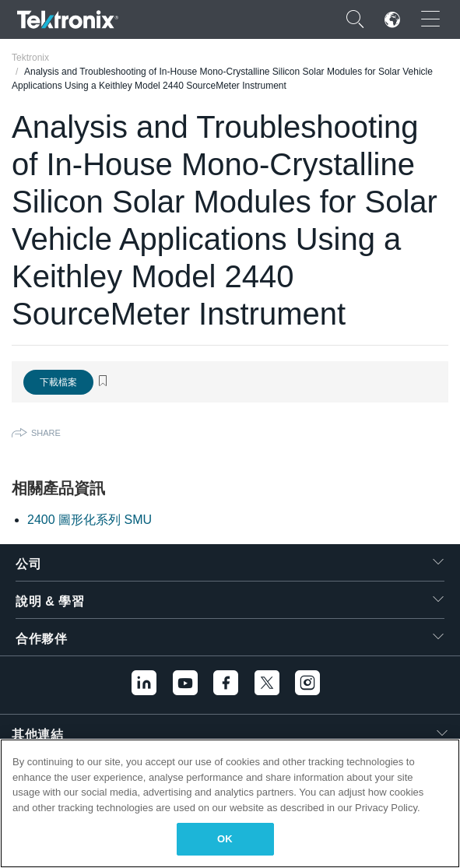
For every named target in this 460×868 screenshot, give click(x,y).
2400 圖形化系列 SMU (90, 520)
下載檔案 (58, 382)
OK (225, 839)
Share (46, 433)
